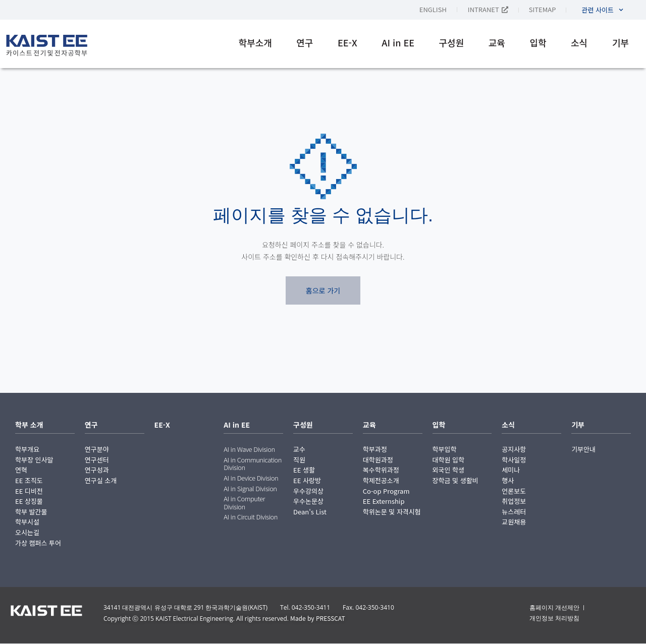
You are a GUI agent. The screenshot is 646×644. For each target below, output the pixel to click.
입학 (538, 42)
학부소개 (255, 42)
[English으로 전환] (443, 9)
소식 (579, 42)
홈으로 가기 (323, 290)
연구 (305, 42)
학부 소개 (29, 425)
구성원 (452, 42)
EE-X (347, 42)
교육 (497, 42)
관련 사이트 (602, 10)
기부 (621, 42)
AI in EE (398, 42)
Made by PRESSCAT (318, 618)
